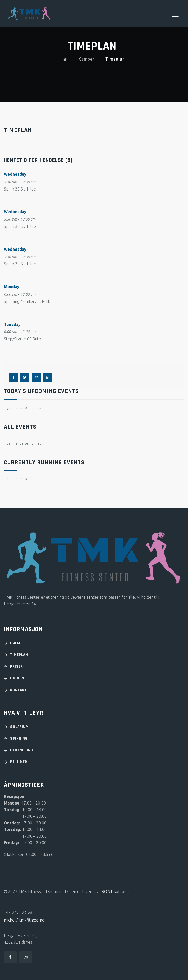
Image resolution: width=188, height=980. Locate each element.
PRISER (17, 667)
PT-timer (19, 762)
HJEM (15, 643)
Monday (12, 287)
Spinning (19, 738)
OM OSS (17, 678)
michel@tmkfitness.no (24, 920)
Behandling (22, 750)
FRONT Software (115, 891)
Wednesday (15, 174)
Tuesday (12, 324)
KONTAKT (18, 690)
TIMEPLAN (19, 655)
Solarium (19, 727)
